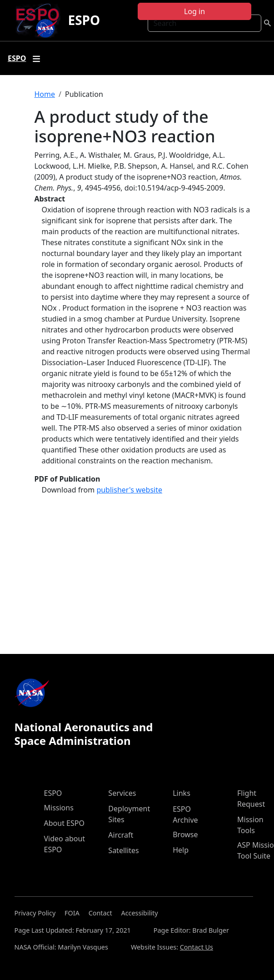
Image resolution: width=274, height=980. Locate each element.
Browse (185, 834)
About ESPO (64, 823)
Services (122, 793)
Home (45, 94)
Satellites (123, 850)
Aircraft (121, 835)
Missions (59, 808)
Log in (194, 11)
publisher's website (129, 490)
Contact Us (197, 947)
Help (181, 850)
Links (182, 793)
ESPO (84, 20)
